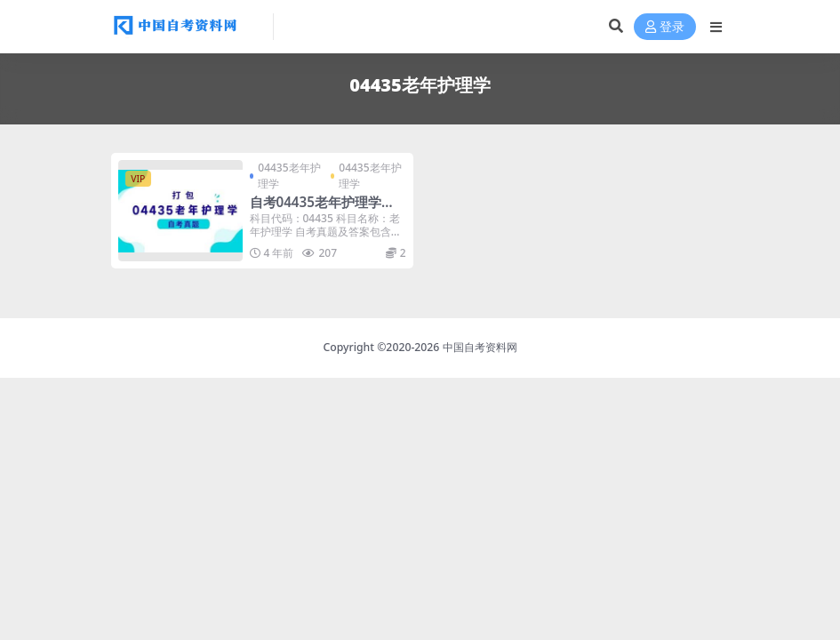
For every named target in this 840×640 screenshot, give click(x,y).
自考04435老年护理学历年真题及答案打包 (322, 210)
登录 (665, 27)
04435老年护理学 (289, 176)
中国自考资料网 (480, 347)
